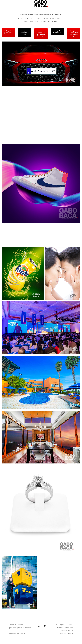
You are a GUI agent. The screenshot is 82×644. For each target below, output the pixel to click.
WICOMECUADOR (67, 633)
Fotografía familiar (57, 32)
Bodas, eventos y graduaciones (41, 34)
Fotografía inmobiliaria (25, 33)
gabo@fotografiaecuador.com (20, 628)
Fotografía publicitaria (8, 33)
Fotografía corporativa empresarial (74, 33)
